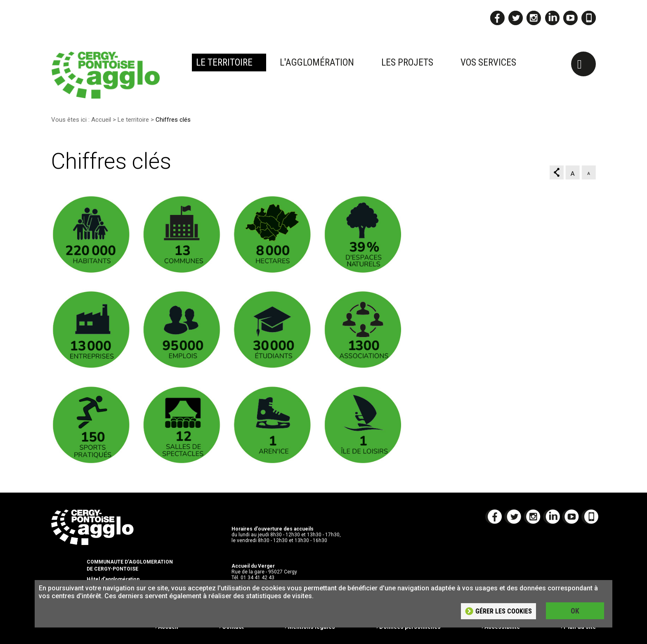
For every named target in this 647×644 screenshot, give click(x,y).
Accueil (101, 120)
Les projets (407, 63)
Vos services (488, 63)
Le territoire (224, 63)
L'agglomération (317, 63)
